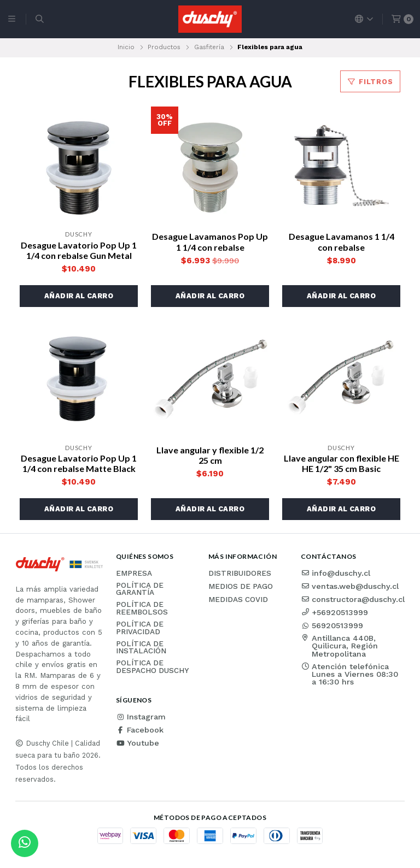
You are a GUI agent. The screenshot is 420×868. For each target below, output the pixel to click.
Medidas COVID (238, 600)
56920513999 (332, 625)
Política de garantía (140, 589)
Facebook (140, 730)
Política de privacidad (140, 628)
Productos (164, 47)
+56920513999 (334, 612)
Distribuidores (240, 574)
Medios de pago (241, 587)
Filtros (370, 82)
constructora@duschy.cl (353, 599)
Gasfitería (209, 47)
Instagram (141, 717)
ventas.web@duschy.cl (350, 586)
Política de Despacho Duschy (152, 667)
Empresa (134, 574)
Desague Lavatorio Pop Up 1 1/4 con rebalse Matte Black (79, 463)
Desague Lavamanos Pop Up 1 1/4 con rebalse (210, 241)
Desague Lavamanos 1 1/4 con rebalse (342, 241)
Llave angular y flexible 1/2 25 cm (210, 455)
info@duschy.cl (336, 573)
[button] (79, 296)
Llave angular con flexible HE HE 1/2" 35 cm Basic (342, 463)
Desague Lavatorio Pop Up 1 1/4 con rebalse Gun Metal (79, 250)
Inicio (126, 47)
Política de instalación (141, 648)
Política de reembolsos (142, 608)
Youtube (138, 743)
